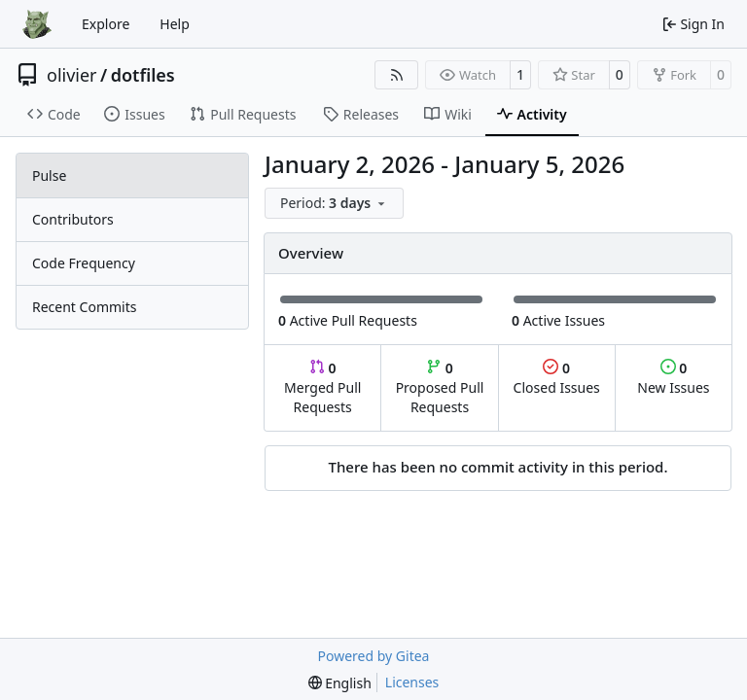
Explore (106, 24)
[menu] (334, 203)
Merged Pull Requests (322, 387)
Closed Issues (557, 378)
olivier (72, 75)
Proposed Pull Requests (440, 387)
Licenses (412, 682)
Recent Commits (84, 307)
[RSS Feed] (397, 75)
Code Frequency (84, 263)
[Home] (37, 24)
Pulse (49, 175)
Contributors (73, 219)
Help (175, 24)
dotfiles (143, 75)
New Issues (673, 378)
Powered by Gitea (374, 656)
